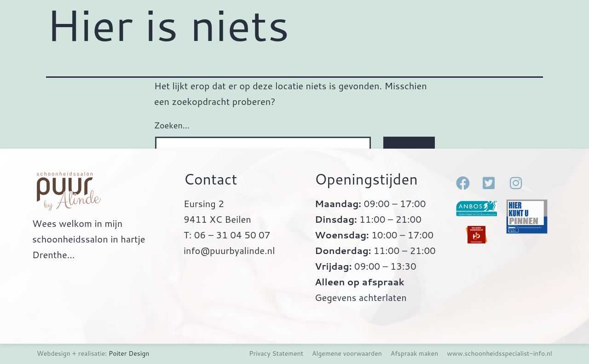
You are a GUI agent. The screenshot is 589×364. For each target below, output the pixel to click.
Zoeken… (172, 125)
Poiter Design (129, 353)
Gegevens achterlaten (361, 297)
